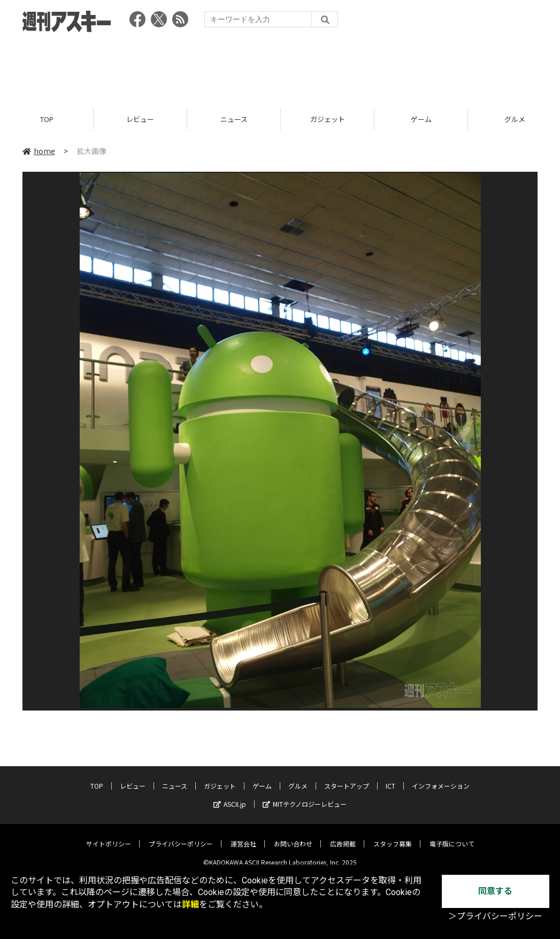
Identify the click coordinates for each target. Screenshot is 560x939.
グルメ (298, 778)
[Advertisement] (280, 67)
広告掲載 (343, 836)
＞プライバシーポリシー (495, 916)
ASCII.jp (230, 796)
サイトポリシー (109, 836)
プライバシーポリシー (181, 836)
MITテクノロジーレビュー (305, 796)
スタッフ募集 (393, 836)
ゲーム (421, 119)
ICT (390, 778)
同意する (495, 891)
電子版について (452, 836)
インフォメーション (441, 778)
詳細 (190, 904)
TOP (47, 119)
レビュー (140, 119)
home (39, 151)
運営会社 (243, 836)
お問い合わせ (293, 836)
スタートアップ (347, 778)
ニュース (234, 119)
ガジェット (328, 119)
